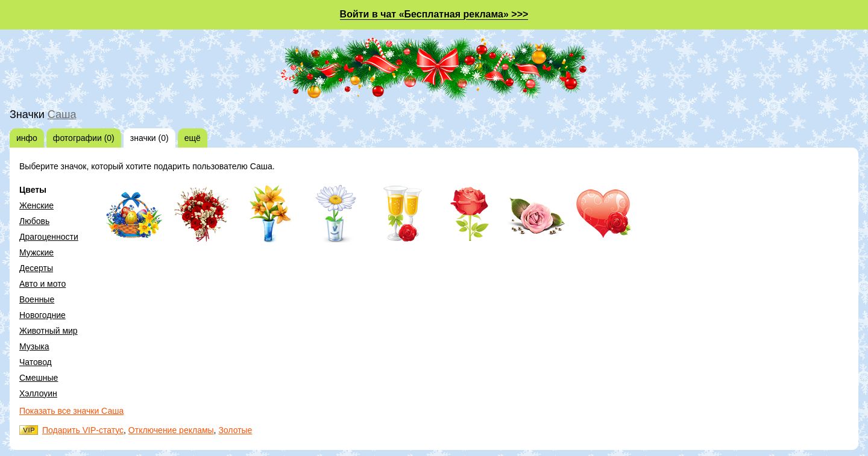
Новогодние (42, 315)
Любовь (34, 221)
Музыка (34, 346)
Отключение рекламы (171, 430)
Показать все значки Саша (71, 411)
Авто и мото (42, 284)
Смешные (39, 378)
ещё (193, 138)
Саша (62, 114)
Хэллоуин (38, 393)
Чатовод (36, 362)
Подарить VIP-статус (83, 430)
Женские (36, 205)
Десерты (36, 268)
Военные (37, 299)
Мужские (36, 252)
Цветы (33, 190)
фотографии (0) (84, 138)
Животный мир (49, 331)
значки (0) (149, 138)
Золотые (235, 430)
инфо (27, 138)
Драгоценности (49, 237)
